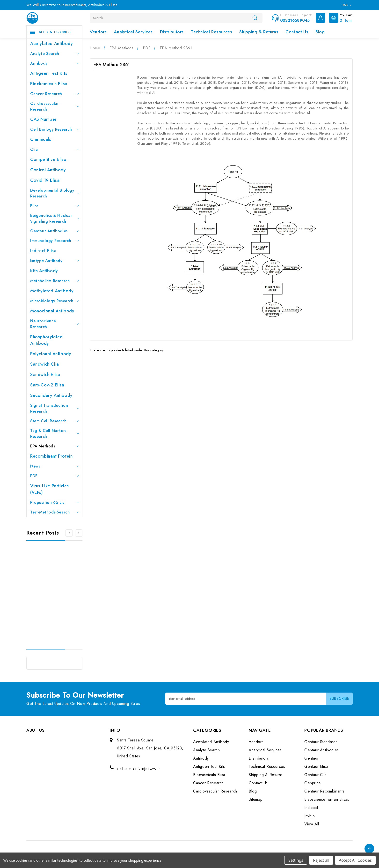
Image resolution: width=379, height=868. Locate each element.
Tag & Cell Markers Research (54, 434)
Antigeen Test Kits (49, 73)
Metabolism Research (54, 281)
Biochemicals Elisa (49, 84)
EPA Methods (54, 446)
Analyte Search (54, 54)
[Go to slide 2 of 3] (79, 533)
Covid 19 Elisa (45, 180)
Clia (54, 149)
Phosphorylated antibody (46, 340)
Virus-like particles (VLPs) (50, 489)
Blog (320, 32)
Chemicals (41, 139)
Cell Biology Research (54, 129)
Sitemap (256, 799)
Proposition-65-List (54, 502)
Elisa (54, 206)
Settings (296, 860)
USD (346, 5)
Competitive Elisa (48, 159)
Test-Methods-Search (54, 512)
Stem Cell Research (54, 421)
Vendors (98, 32)
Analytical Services (133, 32)
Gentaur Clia (315, 775)
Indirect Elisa (43, 251)
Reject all (321, 860)
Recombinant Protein (51, 456)
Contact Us (297, 32)
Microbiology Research (54, 301)
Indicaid (311, 808)
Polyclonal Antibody (51, 354)
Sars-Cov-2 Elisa (47, 385)
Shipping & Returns (259, 32)
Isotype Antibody (54, 261)
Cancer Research (54, 94)
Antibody (54, 63)
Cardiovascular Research (54, 106)
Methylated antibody (52, 291)
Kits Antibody (44, 271)
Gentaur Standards (321, 742)
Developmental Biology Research (54, 193)
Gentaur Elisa (316, 766)
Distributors (172, 32)
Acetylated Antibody (51, 44)
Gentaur (311, 758)
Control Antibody (48, 170)
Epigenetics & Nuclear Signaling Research (54, 218)
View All (312, 824)
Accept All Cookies (355, 860)
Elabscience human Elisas (327, 799)
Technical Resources (211, 32)
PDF (54, 476)
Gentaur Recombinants (324, 791)
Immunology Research (54, 241)
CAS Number (43, 119)
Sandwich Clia (45, 364)
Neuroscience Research (54, 324)
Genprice (313, 783)
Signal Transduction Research (54, 408)
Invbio (310, 816)
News (54, 466)
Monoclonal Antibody (52, 311)
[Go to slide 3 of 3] (69, 533)
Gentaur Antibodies (54, 231)
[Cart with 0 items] (339, 17)
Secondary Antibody (51, 395)
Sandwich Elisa (45, 375)
